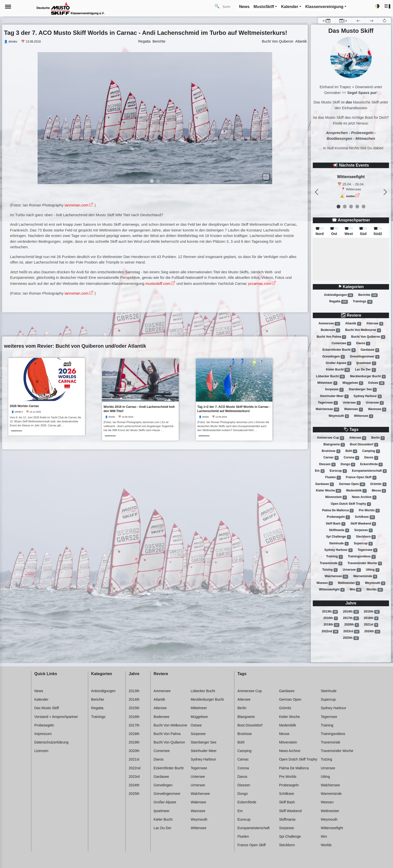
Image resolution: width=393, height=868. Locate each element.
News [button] (244, 7)
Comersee (341, 343)
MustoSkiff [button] (264, 7)
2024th (372, 632)
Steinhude (339, 544)
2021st (371, 625)
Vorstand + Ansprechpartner (56, 717)
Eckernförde (371, 464)
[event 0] (338, 207)
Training (334, 557)
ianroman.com (77, 205)
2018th (371, 618)
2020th (352, 625)
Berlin (378, 438)
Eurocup (338, 471)
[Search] (228, 7)
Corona (351, 458)
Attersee (375, 324)
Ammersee (329, 324)
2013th (330, 612)
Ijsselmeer (366, 363)
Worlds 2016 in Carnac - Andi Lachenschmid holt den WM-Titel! (140, 409)
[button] (388, 6)
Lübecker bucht (331, 377)
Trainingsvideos (362, 557)
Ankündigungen (339, 295)
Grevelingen (333, 357)
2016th (331, 618)
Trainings (363, 302)
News (39, 691)
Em (320, 471)
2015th (372, 612)
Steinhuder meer (334, 396)
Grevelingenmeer (365, 357)
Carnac (331, 458)
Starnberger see (363, 390)
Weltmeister (349, 583)
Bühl (351, 451)
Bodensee (330, 330)
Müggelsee (353, 383)
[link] (47, 397)
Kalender (41, 699)
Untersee (352, 403)
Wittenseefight (332, 590)
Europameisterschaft (369, 471)
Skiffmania (339, 530)
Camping (371, 451)
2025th (351, 638)
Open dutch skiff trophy (351, 504)
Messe (379, 491)
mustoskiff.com (158, 283)
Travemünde (331, 563)
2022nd (330, 632)
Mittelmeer (327, 383)
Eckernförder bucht (339, 350)
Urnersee (375, 403)
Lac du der (365, 370)
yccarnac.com (260, 283)
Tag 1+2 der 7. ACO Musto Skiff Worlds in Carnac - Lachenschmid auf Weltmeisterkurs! (235, 409)
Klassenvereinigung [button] (324, 7)
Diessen (327, 464)
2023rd (351, 632)
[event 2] (351, 207)
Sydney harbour (368, 396)
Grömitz (378, 484)
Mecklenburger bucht (368, 377)
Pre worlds (369, 511)
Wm (356, 590)
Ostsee (376, 383)
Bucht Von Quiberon (278, 41)
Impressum (43, 734)
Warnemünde (365, 576)
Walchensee (327, 409)
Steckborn (366, 537)
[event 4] (364, 207)
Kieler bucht (338, 370)
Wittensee (364, 416)
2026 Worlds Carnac (24, 406)
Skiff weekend (363, 524)
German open (352, 484)
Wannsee (377, 409)
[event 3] (357, 207)
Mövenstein (336, 497)
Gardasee (370, 350)
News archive (364, 497)
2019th (331, 625)
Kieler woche (328, 491)
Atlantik (353, 324)
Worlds (375, 590)
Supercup (363, 544)
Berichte (368, 295)
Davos (363, 343)
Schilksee (365, 517)
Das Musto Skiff (47, 708)
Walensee (354, 409)
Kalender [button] (289, 7)
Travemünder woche (365, 563)
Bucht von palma (331, 337)
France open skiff (361, 477)
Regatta (339, 302)
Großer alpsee (338, 363)
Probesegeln (338, 517)
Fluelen (333, 477)
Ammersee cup (331, 438)
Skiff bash (336, 524)
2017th (351, 618)
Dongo (348, 464)
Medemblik (356, 491)
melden (351, 196)
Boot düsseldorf (364, 445)
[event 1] (345, 207)
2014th (351, 612)
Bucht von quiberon (368, 337)
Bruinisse (331, 451)
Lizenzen (41, 751)
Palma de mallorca (338, 511)
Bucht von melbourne (363, 330)
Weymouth (339, 416)
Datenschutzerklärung (51, 742)
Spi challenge (338, 537)
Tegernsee (328, 403)
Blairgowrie (334, 445)
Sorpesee (334, 390)
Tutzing (330, 570)
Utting (373, 570)
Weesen (325, 583)
